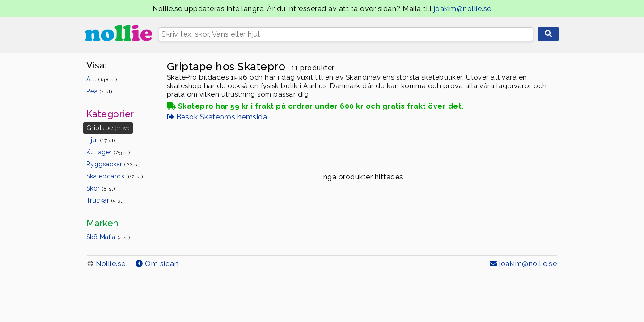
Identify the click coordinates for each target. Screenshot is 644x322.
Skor (101, 188)
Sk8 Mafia (108, 237)
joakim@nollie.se (463, 9)
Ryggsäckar (114, 164)
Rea (99, 91)
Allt (102, 79)
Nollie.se (111, 264)
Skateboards (115, 176)
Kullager (108, 152)
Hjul (101, 140)
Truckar (105, 200)
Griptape (108, 128)
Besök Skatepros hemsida (217, 117)
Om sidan (157, 264)
